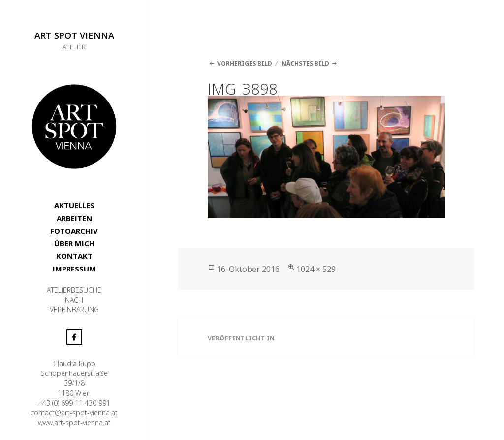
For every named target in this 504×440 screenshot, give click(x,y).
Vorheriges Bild (245, 63)
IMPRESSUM (74, 269)
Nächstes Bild (305, 63)
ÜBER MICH (74, 243)
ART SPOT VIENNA (74, 35)
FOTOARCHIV (74, 231)
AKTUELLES (74, 205)
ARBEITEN (74, 218)
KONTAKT (74, 256)
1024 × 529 (316, 269)
